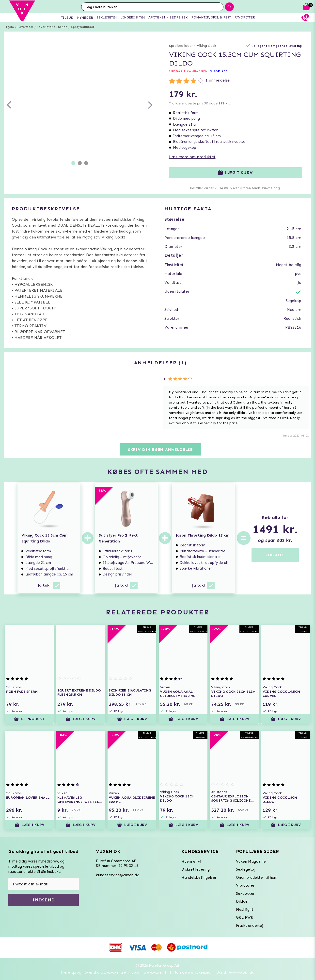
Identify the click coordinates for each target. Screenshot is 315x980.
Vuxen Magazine (251, 862)
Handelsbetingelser (199, 878)
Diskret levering (196, 869)
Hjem (10, 27)
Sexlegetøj (246, 869)
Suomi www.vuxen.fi (150, 972)
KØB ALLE (275, 555)
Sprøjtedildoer (83, 27)
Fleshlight (245, 910)
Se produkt (29, 719)
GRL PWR (245, 917)
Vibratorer (245, 885)
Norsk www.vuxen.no (192, 972)
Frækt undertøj (250, 926)
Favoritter (25, 27)
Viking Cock (206, 46)
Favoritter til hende (52, 27)
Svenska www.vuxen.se (105, 972)
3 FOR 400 (219, 71)
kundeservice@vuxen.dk (117, 875)
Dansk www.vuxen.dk (235, 972)
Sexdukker (245, 894)
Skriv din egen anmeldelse (160, 449)
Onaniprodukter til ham (257, 878)
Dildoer (243, 901)
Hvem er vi (191, 862)
